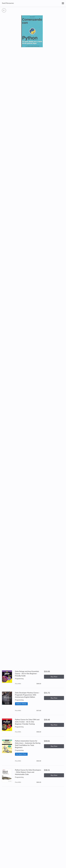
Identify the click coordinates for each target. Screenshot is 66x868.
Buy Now (54, 677)
